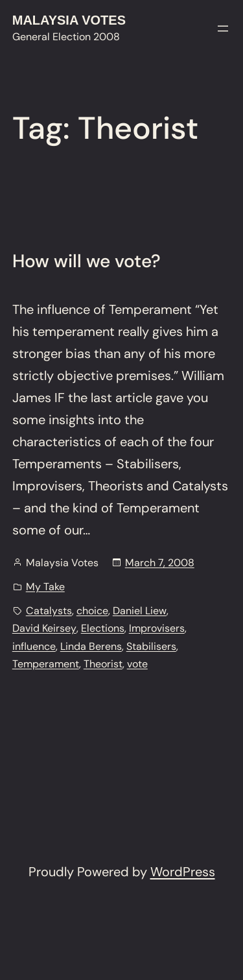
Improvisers (157, 628)
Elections (103, 628)
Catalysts (49, 611)
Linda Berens (91, 646)
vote (137, 664)
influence (34, 646)
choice (92, 611)
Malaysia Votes (69, 20)
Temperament (46, 664)
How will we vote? (87, 261)
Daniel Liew (140, 611)
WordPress (183, 872)
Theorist (103, 664)
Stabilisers (151, 646)
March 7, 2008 (160, 563)
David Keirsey (44, 628)
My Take (45, 587)
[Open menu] (223, 29)
